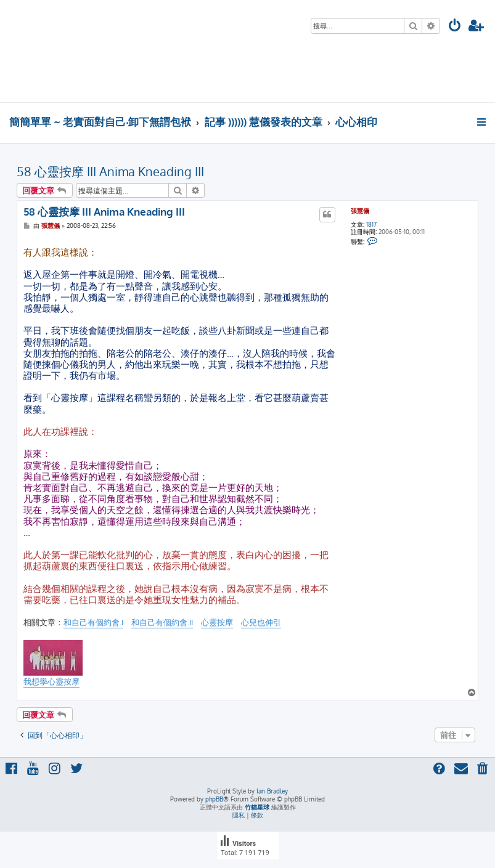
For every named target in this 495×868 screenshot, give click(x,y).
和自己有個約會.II (162, 622)
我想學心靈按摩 (51, 681)
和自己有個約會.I (93, 622)
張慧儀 (360, 211)
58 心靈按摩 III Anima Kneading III (110, 171)
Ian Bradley (272, 791)
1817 (371, 224)
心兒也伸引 (261, 622)
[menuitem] (455, 27)
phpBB (214, 799)
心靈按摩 (217, 622)
